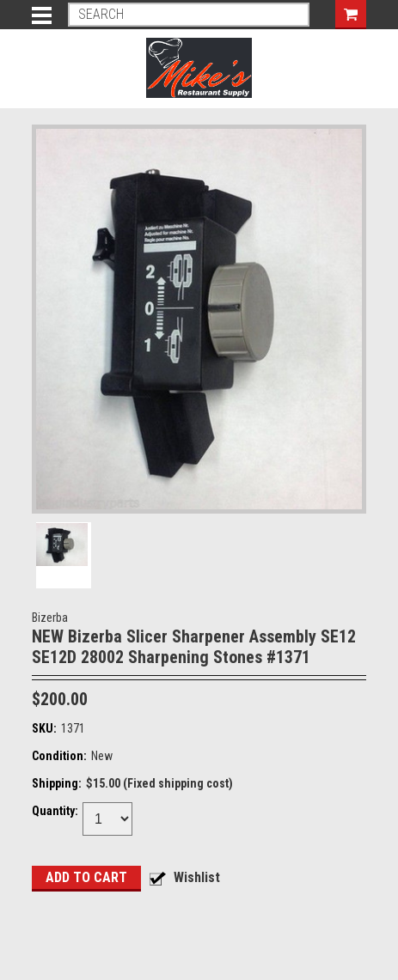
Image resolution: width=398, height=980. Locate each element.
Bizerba (50, 618)
